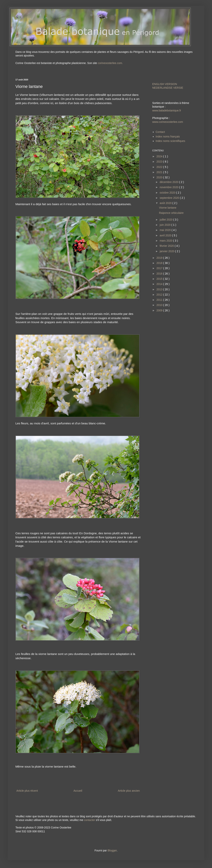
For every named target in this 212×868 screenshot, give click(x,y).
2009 (160, 310)
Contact (160, 132)
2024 (160, 156)
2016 (160, 274)
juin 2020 (165, 225)
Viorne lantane (168, 208)
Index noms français (168, 137)
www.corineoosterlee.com (168, 122)
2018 (160, 263)
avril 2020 (166, 235)
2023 (160, 162)
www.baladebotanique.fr (167, 110)
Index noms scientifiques (170, 141)
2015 (160, 279)
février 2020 (167, 246)
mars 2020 (166, 241)
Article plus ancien (129, 791)
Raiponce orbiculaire (171, 213)
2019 (160, 258)
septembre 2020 (170, 198)
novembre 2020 (169, 187)
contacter (90, 820)
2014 (160, 284)
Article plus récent (27, 791)
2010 (160, 305)
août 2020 (166, 203)
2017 (160, 268)
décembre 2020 (169, 182)
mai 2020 (165, 230)
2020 (160, 177)
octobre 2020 (168, 193)
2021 (160, 172)
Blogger (112, 850)
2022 (160, 167)
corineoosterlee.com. (110, 63)
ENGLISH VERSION (165, 84)
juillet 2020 (166, 220)
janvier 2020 (167, 251)
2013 (160, 289)
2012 (160, 295)
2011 (160, 300)
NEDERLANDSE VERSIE (168, 88)
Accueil (78, 791)
